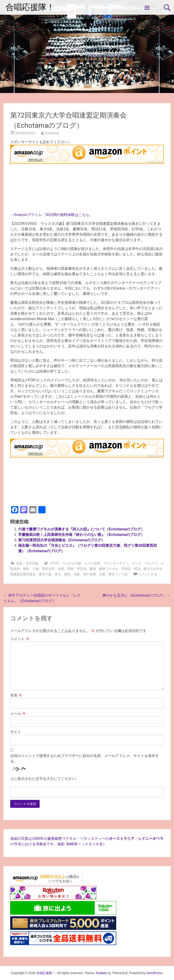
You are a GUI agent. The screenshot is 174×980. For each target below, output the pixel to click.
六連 (36, 569)
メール (18, 714)
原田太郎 (48, 569)
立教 (102, 574)
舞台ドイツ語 (118, 574)
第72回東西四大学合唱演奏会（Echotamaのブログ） (61, 540)
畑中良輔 (89, 574)
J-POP (54, 563)
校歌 (67, 574)
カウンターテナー (116, 563)
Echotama (52, 133)
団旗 (70, 569)
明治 (137, 569)
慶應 (93, 569)
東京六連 (45, 574)
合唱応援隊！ (30, 7)
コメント (20, 639)
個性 (26, 569)
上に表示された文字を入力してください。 (45, 779)
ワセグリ (151, 563)
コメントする (147, 574)
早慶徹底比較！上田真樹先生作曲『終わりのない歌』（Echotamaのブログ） (81, 535)
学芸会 (82, 569)
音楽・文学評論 (27, 563)
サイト (16, 732)
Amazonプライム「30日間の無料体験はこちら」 (53, 215)
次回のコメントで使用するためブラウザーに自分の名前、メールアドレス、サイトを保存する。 (85, 758)
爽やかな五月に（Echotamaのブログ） (136, 595)
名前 (16, 695)
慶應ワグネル (109, 569)
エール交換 (92, 563)
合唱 (61, 569)
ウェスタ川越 (72, 563)
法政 (77, 574)
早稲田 (126, 569)
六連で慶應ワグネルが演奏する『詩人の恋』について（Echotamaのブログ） (81, 529)
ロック (137, 563)
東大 (58, 574)
